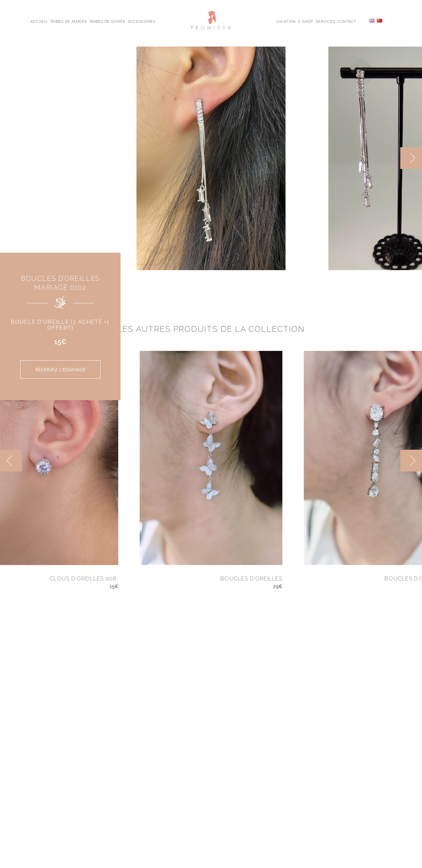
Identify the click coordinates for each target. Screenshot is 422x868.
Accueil (39, 21)
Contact (347, 21)
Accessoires (142, 21)
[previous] (11, 461)
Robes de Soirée (108, 21)
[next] (411, 158)
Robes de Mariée (69, 21)
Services (326, 21)
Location (286, 21)
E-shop (306, 21)
